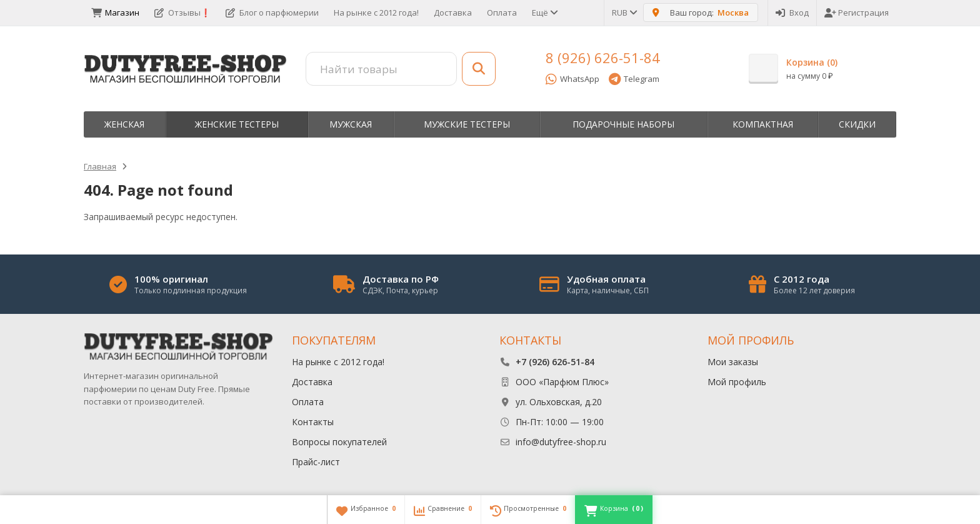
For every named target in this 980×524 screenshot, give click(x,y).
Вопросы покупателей (339, 442)
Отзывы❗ (182, 13)
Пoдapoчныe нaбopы (623, 124)
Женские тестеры (237, 124)
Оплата (502, 13)
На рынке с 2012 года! (376, 13)
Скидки (857, 124)
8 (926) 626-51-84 (603, 58)
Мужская (351, 124)
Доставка (453, 13)
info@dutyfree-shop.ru (561, 442)
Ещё (544, 13)
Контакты (313, 422)
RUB (624, 13)
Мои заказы (733, 362)
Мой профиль (737, 382)
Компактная (763, 124)
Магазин (115, 13)
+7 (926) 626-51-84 (555, 362)
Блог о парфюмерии (272, 13)
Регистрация (857, 13)
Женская (124, 124)
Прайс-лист (316, 462)
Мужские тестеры (467, 124)
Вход (792, 13)
